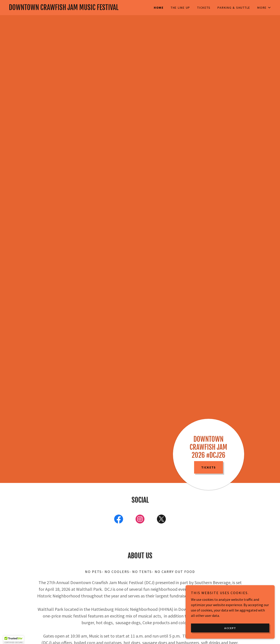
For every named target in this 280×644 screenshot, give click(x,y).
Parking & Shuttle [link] (234, 8)
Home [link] (159, 8)
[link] (74, 9)
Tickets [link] (204, 8)
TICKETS (209, 467)
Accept (230, 628)
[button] (264, 8)
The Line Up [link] (180, 8)
